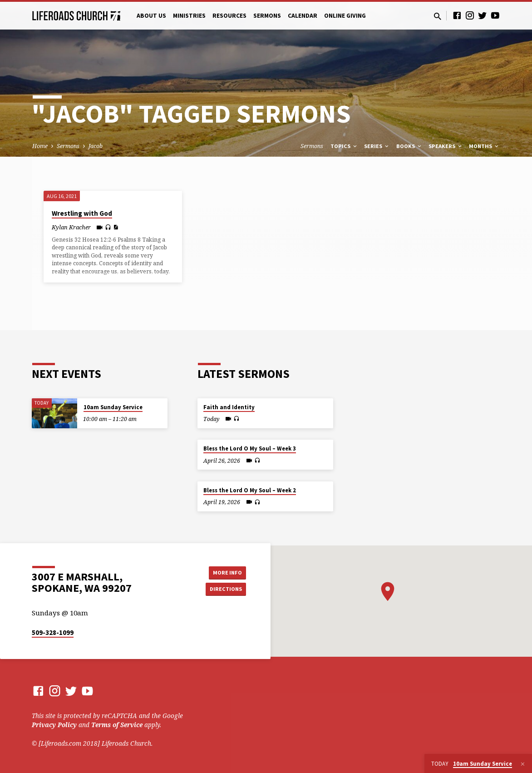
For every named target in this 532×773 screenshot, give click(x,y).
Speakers (446, 146)
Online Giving (345, 16)
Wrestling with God (82, 213)
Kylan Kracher (71, 227)
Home (40, 146)
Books (409, 146)
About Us (151, 16)
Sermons (267, 16)
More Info (223, 571)
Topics (344, 146)
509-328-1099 (53, 632)
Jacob (96, 146)
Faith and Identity (229, 407)
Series (377, 146)
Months (484, 146)
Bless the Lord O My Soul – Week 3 (250, 448)
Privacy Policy (54, 725)
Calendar (303, 16)
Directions (223, 590)
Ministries (189, 16)
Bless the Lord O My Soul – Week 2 (250, 490)
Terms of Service (117, 725)
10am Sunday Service (113, 407)
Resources (229, 16)
